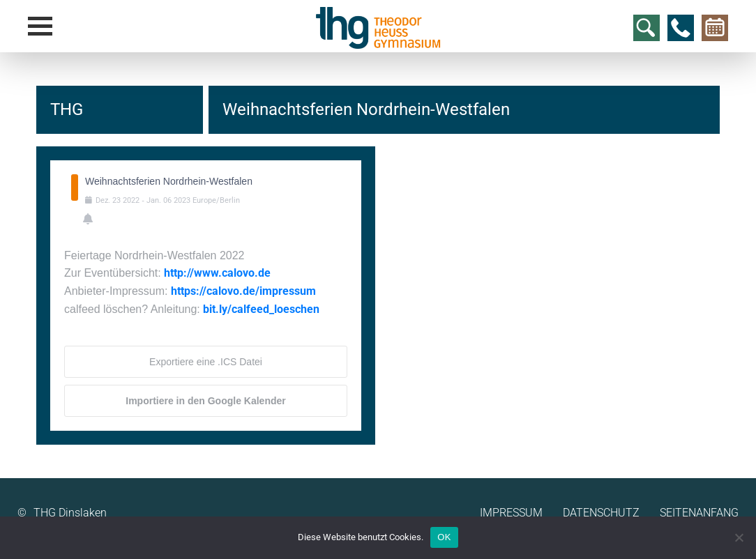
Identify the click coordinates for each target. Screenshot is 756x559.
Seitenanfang (699, 513)
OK (444, 537)
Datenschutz (601, 513)
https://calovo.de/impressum (243, 291)
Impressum (511, 513)
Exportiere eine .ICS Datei (206, 362)
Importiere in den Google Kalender (205, 401)
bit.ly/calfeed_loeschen (261, 309)
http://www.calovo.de (217, 273)
